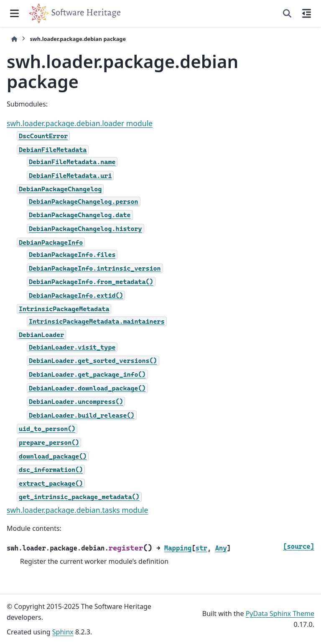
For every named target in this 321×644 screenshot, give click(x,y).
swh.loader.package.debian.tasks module (78, 510)
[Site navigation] (14, 13)
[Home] (14, 39)
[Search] (287, 13)
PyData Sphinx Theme (280, 614)
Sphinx (63, 632)
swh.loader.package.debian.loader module (80, 123)
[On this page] (307, 13)
